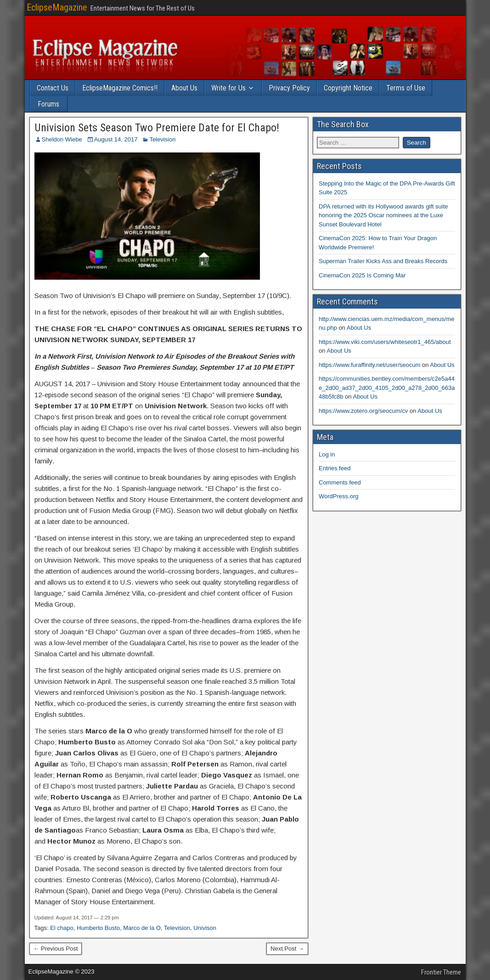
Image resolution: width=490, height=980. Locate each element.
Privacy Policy (289, 88)
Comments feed (340, 482)
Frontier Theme (441, 972)
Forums (48, 104)
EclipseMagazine (57, 7)
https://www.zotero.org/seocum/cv (363, 411)
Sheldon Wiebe (62, 139)
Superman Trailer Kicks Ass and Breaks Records (383, 261)
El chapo (62, 928)
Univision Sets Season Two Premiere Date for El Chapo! (157, 128)
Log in (327, 454)
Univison (205, 928)
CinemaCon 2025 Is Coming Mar (362, 275)
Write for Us (228, 88)
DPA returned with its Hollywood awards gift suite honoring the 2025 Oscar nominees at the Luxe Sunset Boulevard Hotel (383, 215)
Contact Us (53, 88)
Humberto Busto (98, 928)
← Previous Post (56, 949)
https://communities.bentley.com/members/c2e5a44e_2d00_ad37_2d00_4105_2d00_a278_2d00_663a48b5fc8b (387, 388)
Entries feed (335, 468)
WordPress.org (338, 496)
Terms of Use (406, 88)
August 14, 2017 (116, 139)
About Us (184, 88)
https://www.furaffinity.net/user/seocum (369, 365)
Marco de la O (142, 928)
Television (162, 139)
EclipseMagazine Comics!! (120, 88)
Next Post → (287, 949)
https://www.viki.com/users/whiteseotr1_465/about (385, 342)
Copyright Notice (348, 88)
